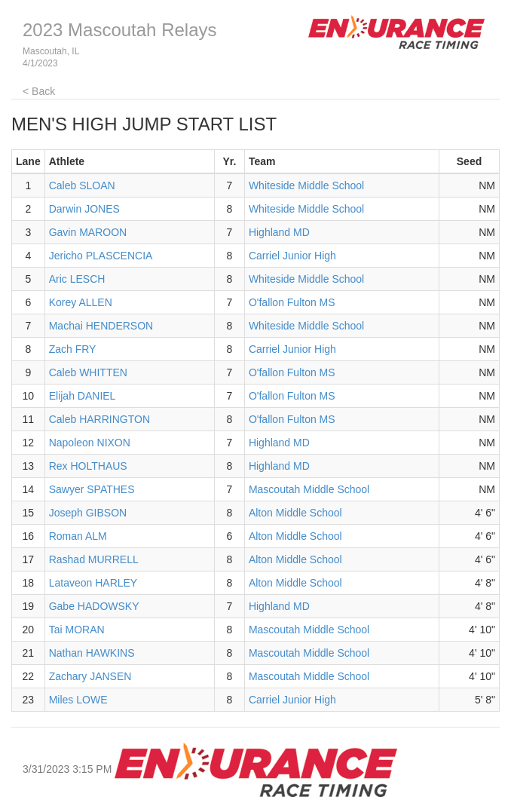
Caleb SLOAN (82, 185)
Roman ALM (78, 536)
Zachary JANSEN (90, 676)
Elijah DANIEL (83, 396)
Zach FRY (73, 349)
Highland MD (279, 232)
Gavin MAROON (88, 232)
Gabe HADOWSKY (94, 606)
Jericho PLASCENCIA (101, 256)
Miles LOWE (78, 700)
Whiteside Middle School (306, 185)
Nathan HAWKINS (92, 653)
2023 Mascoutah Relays (119, 30)
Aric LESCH (77, 279)
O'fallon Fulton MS (292, 302)
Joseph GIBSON (88, 513)
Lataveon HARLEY (93, 583)
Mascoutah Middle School (309, 489)
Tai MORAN (77, 630)
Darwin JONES (84, 209)
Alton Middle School (295, 513)
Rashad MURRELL (94, 559)
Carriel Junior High (292, 256)
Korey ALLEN (81, 302)
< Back (39, 91)
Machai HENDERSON (101, 326)
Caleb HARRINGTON (99, 419)
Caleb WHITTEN (88, 372)
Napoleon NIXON (90, 443)
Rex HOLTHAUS (88, 466)
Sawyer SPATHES (92, 489)
